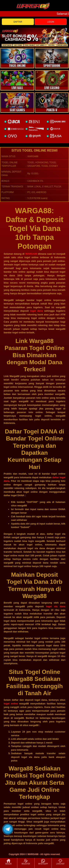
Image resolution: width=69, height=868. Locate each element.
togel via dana (56, 606)
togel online (11, 704)
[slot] (52, 58)
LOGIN (51, 22)
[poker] (17, 103)
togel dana (37, 311)
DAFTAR (18, 22)
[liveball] (52, 103)
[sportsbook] (17, 80)
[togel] (17, 58)
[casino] (52, 80)
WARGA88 (31, 254)
